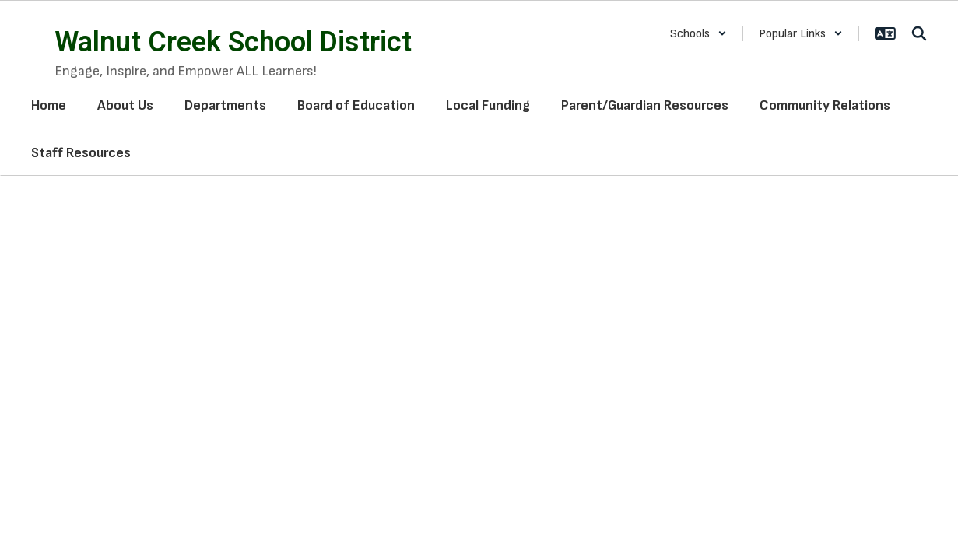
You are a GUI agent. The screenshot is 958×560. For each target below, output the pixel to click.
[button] (698, 34)
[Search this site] (919, 33)
